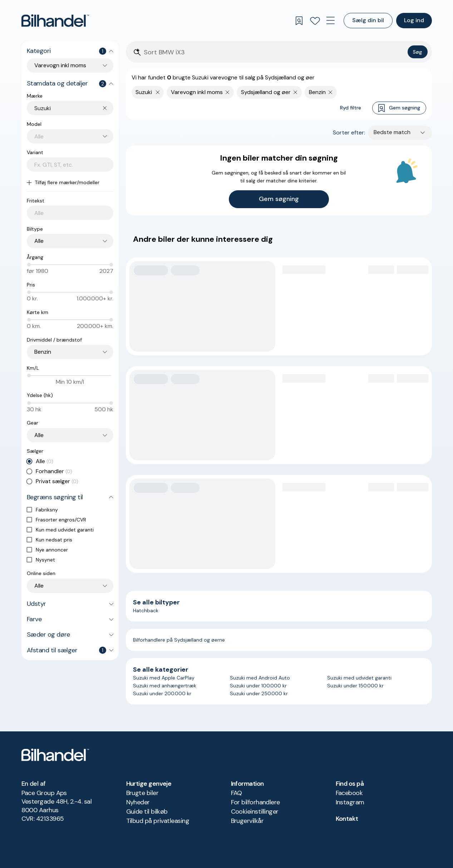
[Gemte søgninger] (299, 21)
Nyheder (138, 802)
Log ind (414, 20)
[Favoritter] (315, 21)
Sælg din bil (368, 20)
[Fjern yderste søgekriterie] (158, 92)
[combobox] (74, 108)
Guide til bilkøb (147, 811)
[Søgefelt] (274, 52)
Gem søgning (399, 108)
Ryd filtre (351, 108)
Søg (417, 52)
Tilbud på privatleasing (158, 821)
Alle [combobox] (39, 241)
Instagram (350, 802)
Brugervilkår (247, 821)
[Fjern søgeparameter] (228, 92)
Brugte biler (142, 793)
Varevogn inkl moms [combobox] (60, 65)
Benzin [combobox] (43, 352)
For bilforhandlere (255, 802)
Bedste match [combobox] (392, 132)
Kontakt (347, 819)
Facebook (349, 793)
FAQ (237, 793)
